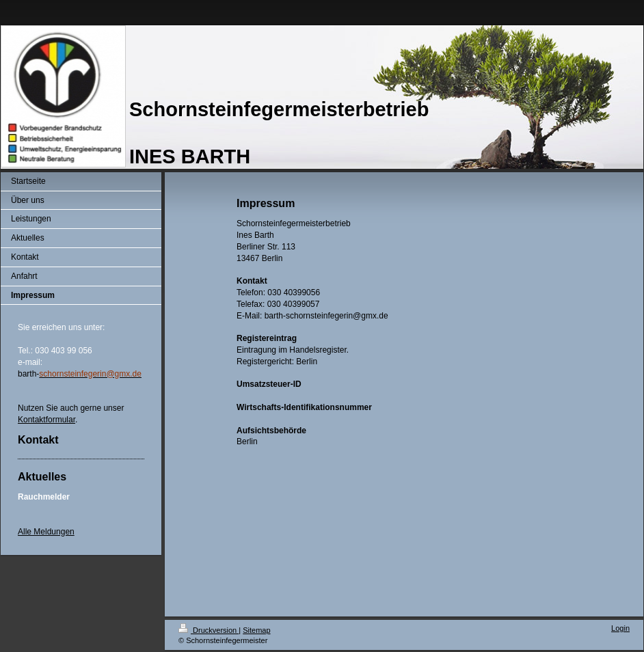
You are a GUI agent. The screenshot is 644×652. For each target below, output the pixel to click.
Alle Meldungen (46, 532)
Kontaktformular (46, 420)
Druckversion (209, 630)
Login (620, 628)
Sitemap (256, 630)
